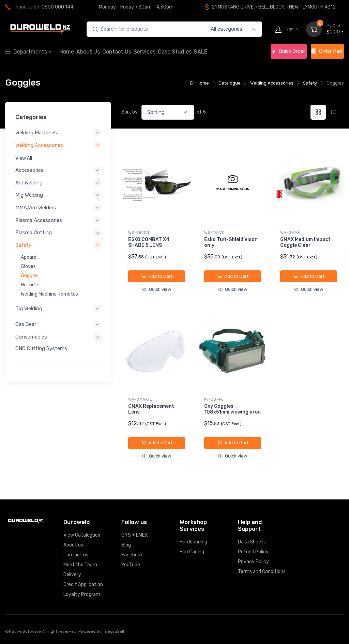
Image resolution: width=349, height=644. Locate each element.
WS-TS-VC (214, 233)
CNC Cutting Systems (41, 348)
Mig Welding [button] (29, 195)
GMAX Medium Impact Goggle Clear (305, 242)
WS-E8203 (139, 233)
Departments (26, 52)
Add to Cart (157, 276)
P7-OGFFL (214, 399)
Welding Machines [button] (36, 133)
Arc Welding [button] (29, 182)
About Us (88, 52)
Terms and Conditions (262, 572)
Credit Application (83, 585)
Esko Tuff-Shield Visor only (231, 242)
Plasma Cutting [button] (34, 233)
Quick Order (288, 51)
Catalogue (230, 83)
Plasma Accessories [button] (39, 220)
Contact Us (117, 52)
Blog (126, 545)
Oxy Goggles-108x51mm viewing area (232, 409)
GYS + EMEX (135, 535)
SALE (201, 52)
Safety (310, 83)
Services (145, 52)
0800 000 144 (57, 7)
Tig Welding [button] (29, 308)
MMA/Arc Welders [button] (36, 208)
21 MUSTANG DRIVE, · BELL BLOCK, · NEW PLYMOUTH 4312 (270, 7)
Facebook (132, 555)
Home (67, 52)
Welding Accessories (272, 83)
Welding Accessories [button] (39, 145)
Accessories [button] (29, 170)
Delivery (72, 575)
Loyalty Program (82, 594)
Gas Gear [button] (26, 324)
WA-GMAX (290, 233)
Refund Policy (253, 552)
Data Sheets (252, 542)
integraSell (113, 631)
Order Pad (327, 51)
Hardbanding (193, 542)
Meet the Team (80, 565)
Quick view (157, 289)
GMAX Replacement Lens (151, 409)
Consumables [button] (31, 336)
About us (73, 545)
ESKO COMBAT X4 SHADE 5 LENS (149, 242)
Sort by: (130, 112)
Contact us (76, 555)
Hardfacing (192, 552)
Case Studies (175, 52)
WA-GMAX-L (140, 399)
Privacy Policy (253, 562)
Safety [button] (23, 245)
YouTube (131, 565)
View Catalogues (82, 535)
